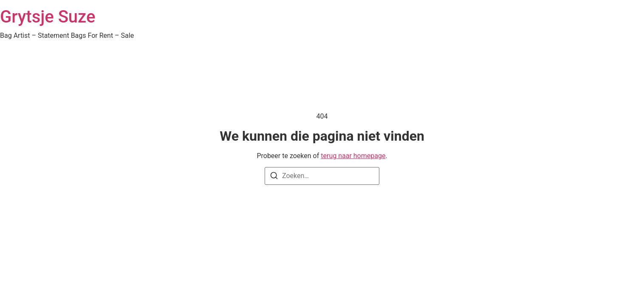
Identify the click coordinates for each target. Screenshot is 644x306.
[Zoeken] (274, 177)
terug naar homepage (353, 156)
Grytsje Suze (48, 17)
